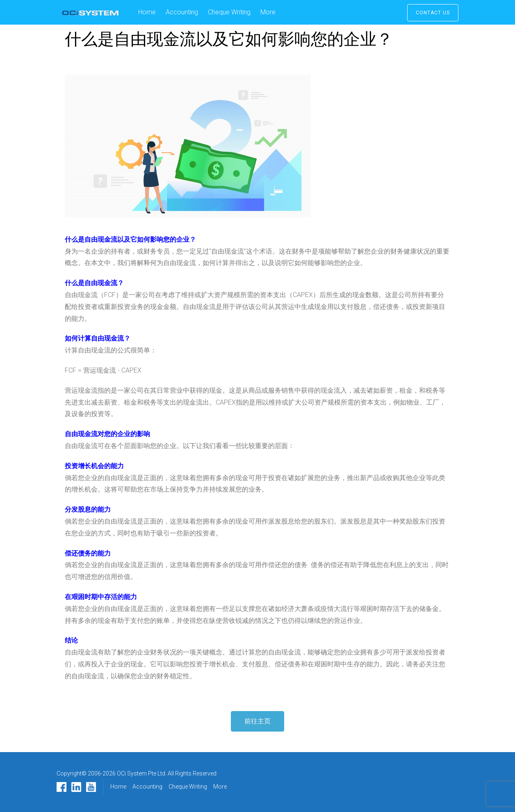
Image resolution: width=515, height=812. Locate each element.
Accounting (182, 12)
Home (147, 12)
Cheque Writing (229, 12)
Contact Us (433, 13)
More (268, 12)
